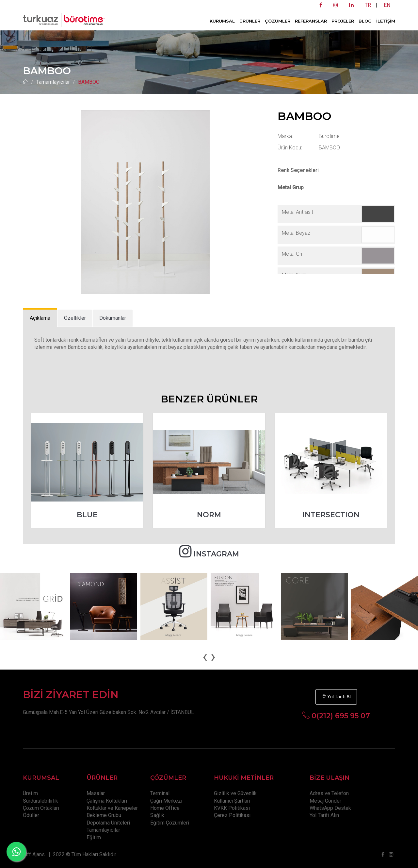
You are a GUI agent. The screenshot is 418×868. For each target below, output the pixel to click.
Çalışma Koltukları (107, 801)
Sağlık (157, 815)
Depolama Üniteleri (108, 823)
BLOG (365, 21)
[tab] (40, 318)
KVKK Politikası (232, 808)
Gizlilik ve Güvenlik (235, 793)
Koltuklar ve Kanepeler (112, 808)
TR (368, 5)
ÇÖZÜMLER (278, 21)
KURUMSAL (222, 21)
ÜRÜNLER (250, 21)
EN (387, 5)
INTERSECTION (331, 515)
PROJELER (343, 21)
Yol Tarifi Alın (324, 815)
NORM (209, 515)
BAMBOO (89, 82)
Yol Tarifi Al (336, 697)
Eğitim (94, 837)
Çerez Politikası (232, 815)
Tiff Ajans (34, 854)
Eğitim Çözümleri (170, 823)
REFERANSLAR (311, 21)
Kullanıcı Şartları (232, 801)
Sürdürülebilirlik (40, 801)
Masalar (96, 793)
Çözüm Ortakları (41, 808)
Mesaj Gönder (325, 801)
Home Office (165, 808)
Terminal (160, 793)
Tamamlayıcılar (53, 82)
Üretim (30, 793)
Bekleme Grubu (104, 815)
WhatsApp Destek (330, 808)
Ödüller (31, 815)
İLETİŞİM (386, 21)
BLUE (87, 515)
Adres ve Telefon (329, 793)
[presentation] (205, 656)
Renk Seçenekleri (298, 170)
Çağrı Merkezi (166, 801)
